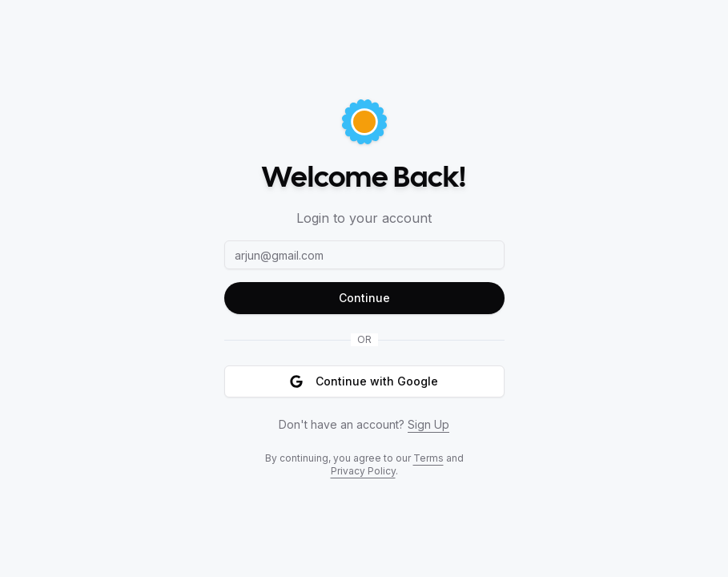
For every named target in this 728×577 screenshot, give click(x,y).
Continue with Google (364, 381)
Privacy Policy (363, 471)
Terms (428, 458)
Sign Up (428, 424)
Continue (364, 298)
